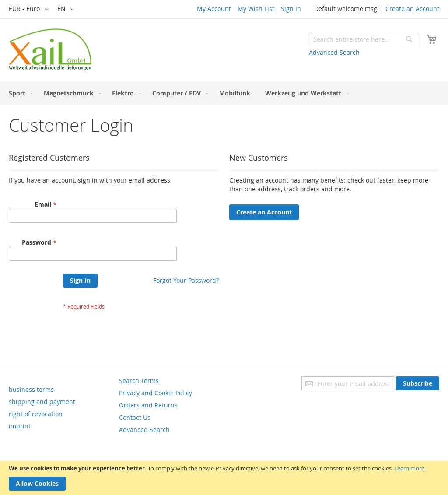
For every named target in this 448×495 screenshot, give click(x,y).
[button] (30, 9)
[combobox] (364, 39)
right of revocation (36, 414)
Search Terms (139, 381)
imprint (20, 426)
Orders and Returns (148, 405)
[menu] (224, 93)
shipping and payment (42, 402)
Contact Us (135, 417)
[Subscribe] (418, 383)
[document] (224, 478)
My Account (214, 9)
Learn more (409, 468)
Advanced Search (334, 52)
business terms (31, 389)
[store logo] (50, 49)
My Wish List (256, 9)
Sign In (291, 9)
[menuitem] (19, 93)
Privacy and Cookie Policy (156, 393)
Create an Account (412, 9)
